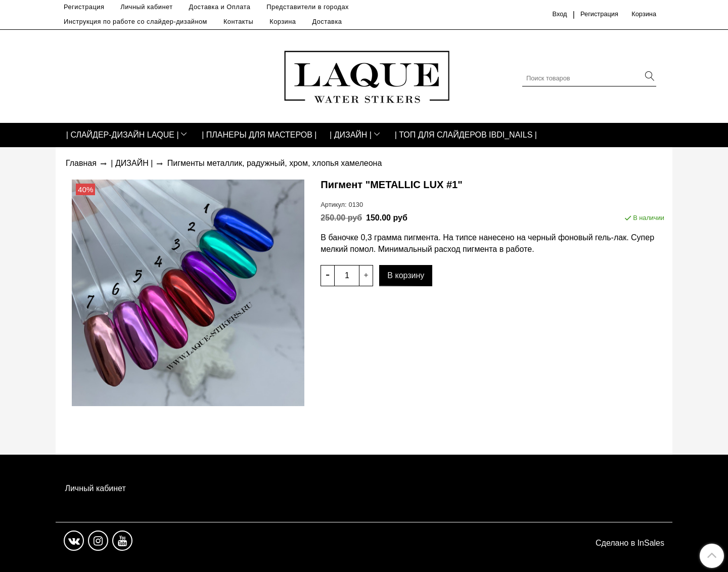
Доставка (327, 21)
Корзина (283, 21)
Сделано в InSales (630, 543)
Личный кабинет (146, 7)
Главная (81, 163)
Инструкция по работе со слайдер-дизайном (135, 21)
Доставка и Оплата (220, 7)
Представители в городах (308, 7)
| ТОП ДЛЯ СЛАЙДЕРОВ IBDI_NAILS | (466, 135)
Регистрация (84, 7)
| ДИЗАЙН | (351, 135)
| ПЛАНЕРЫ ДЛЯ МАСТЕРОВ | (259, 135)
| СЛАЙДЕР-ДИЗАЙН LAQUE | (123, 135)
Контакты (238, 21)
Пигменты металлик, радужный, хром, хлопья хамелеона (275, 163)
